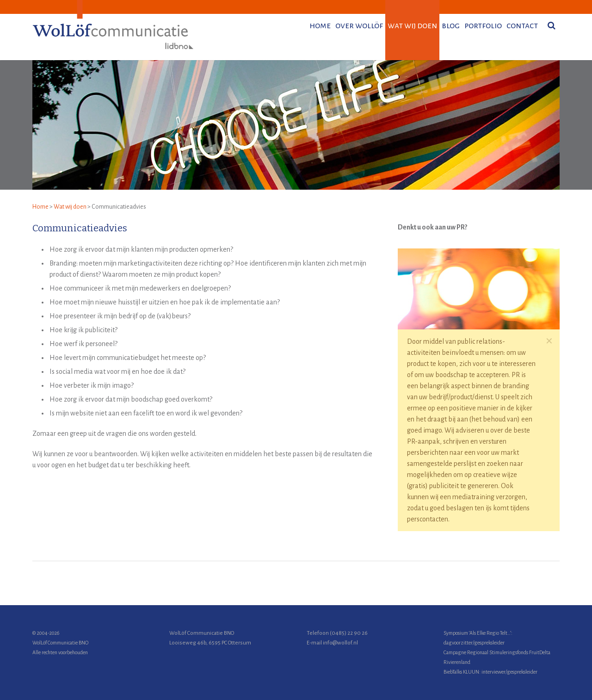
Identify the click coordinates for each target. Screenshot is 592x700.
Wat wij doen (70, 207)
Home (40, 207)
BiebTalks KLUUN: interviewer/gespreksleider (490, 672)
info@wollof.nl (340, 643)
